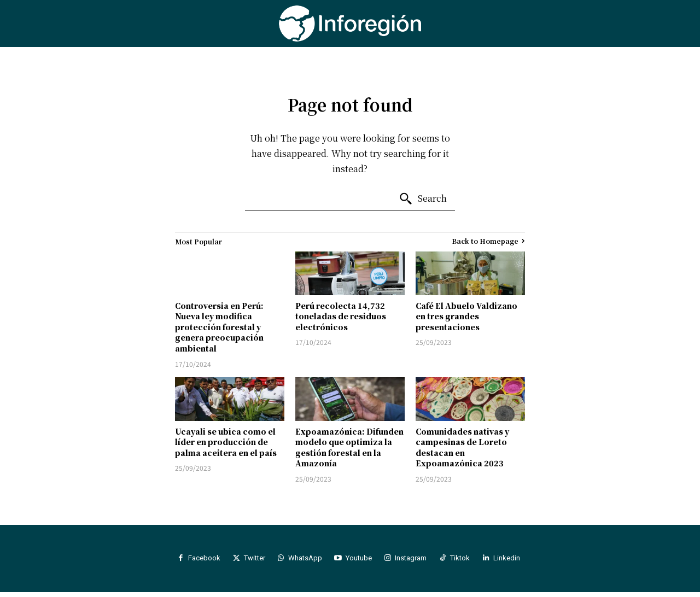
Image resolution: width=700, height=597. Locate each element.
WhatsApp (303, 561)
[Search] (423, 199)
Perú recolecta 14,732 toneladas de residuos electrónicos (341, 316)
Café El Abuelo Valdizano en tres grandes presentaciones (466, 316)
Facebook (192, 561)
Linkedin (525, 561)
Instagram (419, 561)
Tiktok (473, 561)
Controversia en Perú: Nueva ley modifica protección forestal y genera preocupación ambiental (219, 327)
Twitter (247, 561)
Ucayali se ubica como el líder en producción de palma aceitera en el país (226, 442)
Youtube (361, 561)
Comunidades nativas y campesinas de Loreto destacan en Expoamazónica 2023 (462, 447)
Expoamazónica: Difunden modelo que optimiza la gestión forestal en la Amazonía (349, 447)
